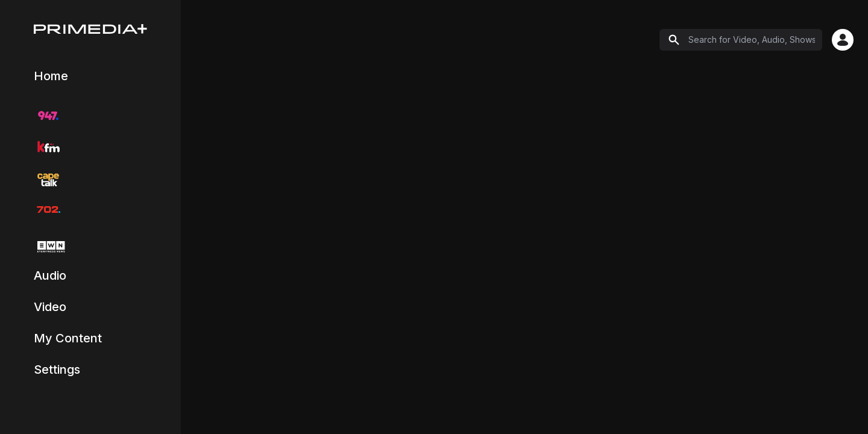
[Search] (741, 40)
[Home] (90, 29)
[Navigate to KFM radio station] (48, 147)
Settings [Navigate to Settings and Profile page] (57, 370)
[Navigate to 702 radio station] (48, 210)
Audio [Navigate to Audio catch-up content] (50, 275)
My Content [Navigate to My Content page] (68, 338)
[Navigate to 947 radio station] (48, 116)
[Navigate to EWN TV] (49, 247)
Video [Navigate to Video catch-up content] (50, 307)
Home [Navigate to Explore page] (51, 76)
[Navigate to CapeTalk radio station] (48, 178)
